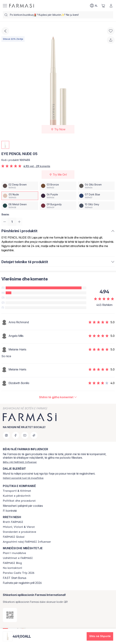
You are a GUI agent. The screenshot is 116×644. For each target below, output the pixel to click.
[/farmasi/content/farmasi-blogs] (12, 563)
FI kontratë (10, 511)
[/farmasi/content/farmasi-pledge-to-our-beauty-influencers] (27, 542)
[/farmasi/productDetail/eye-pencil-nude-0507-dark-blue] (96, 196)
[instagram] (6, 435)
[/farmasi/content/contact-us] (12, 568)
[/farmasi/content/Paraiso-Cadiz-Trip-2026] (19, 573)
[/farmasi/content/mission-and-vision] (19, 527)
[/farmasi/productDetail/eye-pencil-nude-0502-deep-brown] (20, 186)
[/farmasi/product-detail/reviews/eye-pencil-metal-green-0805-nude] (58, 398)
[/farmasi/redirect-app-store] (10, 615)
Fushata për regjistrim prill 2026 (22, 583)
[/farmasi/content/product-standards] (19, 532)
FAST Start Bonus (15, 578)
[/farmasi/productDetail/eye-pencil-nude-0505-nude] (20, 196)
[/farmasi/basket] (103, 6)
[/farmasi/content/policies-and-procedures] (19, 501)
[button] (100, 636)
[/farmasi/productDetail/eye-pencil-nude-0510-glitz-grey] (96, 206)
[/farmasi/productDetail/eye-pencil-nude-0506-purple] (58, 196)
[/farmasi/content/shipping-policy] (17, 491)
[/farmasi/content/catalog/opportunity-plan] (14, 553)
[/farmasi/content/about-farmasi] (13, 522)
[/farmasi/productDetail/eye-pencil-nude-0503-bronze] (58, 186)
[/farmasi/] (22, 6)
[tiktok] (34, 435)
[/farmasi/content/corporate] (14, 537)
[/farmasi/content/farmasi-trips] (18, 558)
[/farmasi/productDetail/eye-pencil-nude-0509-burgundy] (58, 206)
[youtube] (25, 435)
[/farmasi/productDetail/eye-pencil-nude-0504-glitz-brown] (96, 186)
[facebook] (16, 435)
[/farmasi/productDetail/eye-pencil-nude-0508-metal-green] (20, 206)
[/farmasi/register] (20, 462)
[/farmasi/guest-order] (23, 478)
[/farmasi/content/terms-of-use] (17, 496)
